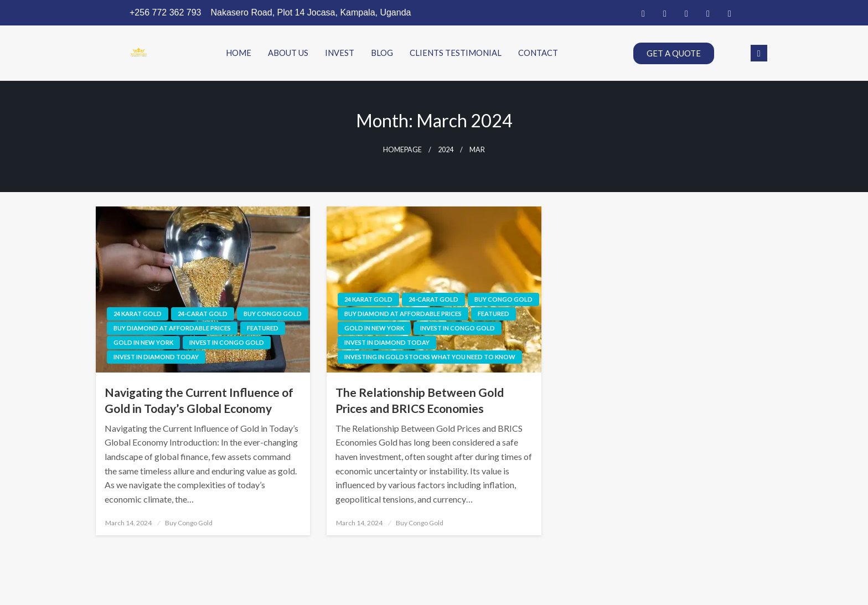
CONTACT (538, 53)
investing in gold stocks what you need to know (430, 357)
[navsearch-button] (759, 53)
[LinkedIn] (686, 13)
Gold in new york (143, 342)
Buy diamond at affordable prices (172, 328)
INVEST (340, 53)
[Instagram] (730, 13)
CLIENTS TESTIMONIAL (456, 53)
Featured (263, 328)
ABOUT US (288, 53)
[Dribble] (708, 13)
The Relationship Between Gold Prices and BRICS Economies (420, 400)
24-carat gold (203, 314)
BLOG (382, 53)
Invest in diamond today (156, 357)
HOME (239, 53)
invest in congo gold (227, 342)
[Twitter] (665, 13)
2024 (446, 150)
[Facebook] (643, 13)
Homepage (402, 150)
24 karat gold (138, 314)
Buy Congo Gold (273, 314)
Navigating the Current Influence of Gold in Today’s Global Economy (199, 400)
